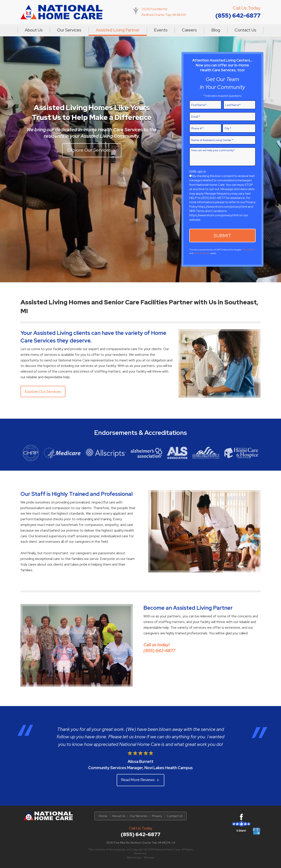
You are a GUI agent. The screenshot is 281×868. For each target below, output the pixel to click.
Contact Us (245, 30)
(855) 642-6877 (238, 15)
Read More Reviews (141, 780)
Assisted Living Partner (118, 30)
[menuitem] (34, 30)
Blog (216, 30)
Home (103, 816)
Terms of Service (202, 253)
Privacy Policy (248, 250)
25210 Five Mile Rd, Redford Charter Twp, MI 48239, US (141, 843)
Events (161, 30)
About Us (34, 30)
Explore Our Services (92, 150)
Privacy (157, 816)
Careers (189, 30)
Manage (149, 857)
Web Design (134, 857)
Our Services (69, 30)
